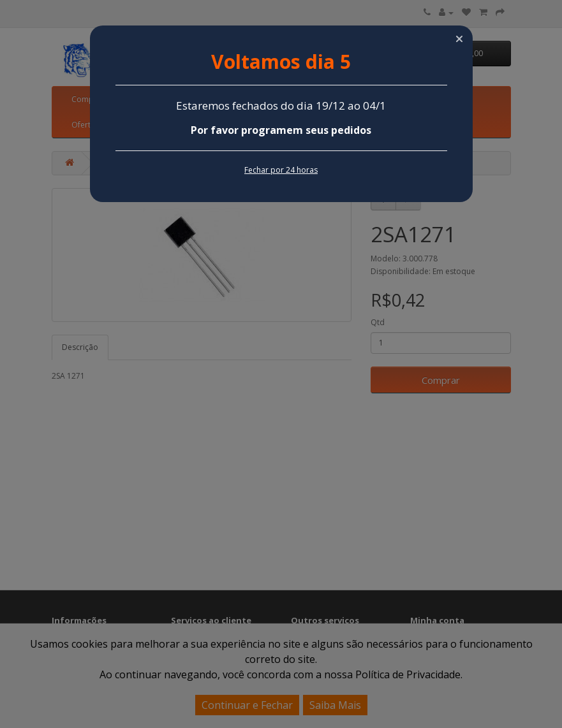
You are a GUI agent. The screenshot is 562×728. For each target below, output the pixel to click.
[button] (459, 39)
